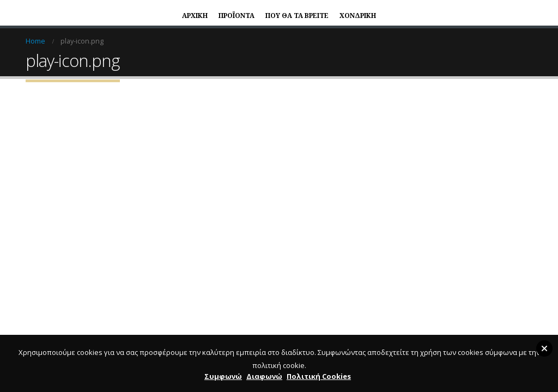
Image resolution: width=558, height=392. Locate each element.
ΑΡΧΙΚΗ (195, 16)
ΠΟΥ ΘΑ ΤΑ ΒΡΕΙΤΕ (297, 16)
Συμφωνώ (223, 376)
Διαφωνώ (264, 376)
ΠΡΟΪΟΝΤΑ (236, 16)
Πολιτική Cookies (319, 376)
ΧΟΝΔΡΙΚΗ (358, 16)
